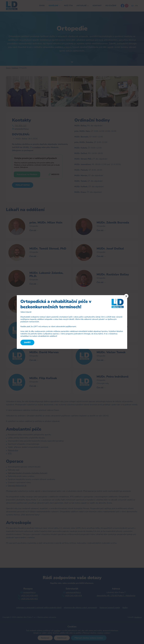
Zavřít (27, 342)
